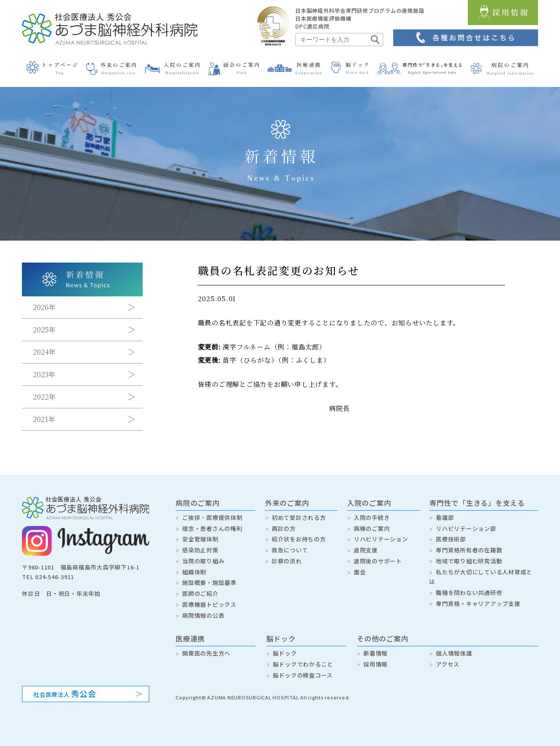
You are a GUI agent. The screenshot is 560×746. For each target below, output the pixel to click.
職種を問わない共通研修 (469, 593)
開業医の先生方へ (206, 653)
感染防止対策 (200, 550)
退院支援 (366, 550)
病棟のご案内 (372, 528)
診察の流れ (287, 561)
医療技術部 (451, 539)
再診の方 (284, 528)
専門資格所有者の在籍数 (469, 550)
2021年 (44, 419)
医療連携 (190, 638)
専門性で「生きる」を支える (477, 503)
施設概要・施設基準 (209, 582)
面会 (360, 572)
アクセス (448, 664)
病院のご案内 (198, 503)
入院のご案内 (369, 503)
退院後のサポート (378, 561)
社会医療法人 (65, 693)
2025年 (44, 330)
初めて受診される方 (299, 517)
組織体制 (194, 572)
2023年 (44, 374)
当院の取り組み (203, 561)
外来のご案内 (287, 503)
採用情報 (375, 664)
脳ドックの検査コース (303, 675)
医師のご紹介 (200, 593)
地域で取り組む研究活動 (469, 561)
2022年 (44, 397)
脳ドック (281, 638)
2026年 (44, 307)
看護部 (445, 517)
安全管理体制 (200, 539)
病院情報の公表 (203, 615)
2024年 (44, 352)
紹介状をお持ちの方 (299, 539)
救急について (290, 550)
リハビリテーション (381, 539)
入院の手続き (372, 517)
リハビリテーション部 (466, 528)
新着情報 (375, 653)
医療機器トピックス (209, 604)
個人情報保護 (454, 653)
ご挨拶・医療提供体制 (212, 517)
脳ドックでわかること (303, 664)
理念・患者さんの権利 (212, 528)
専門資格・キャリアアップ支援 (478, 604)
